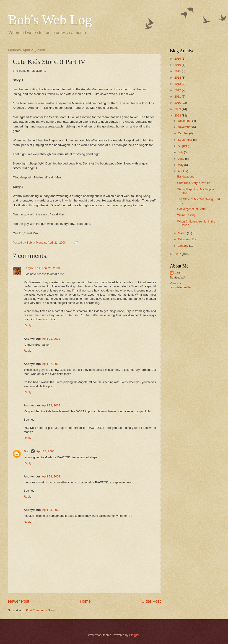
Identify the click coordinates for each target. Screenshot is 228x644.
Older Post (151, 601)
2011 (178, 97)
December (185, 121)
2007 (178, 254)
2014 (178, 78)
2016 (178, 65)
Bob (27, 451)
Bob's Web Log (50, 20)
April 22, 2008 (51, 364)
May (181, 165)
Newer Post (19, 601)
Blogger (134, 635)
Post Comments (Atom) (41, 610)
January (183, 246)
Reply (27, 325)
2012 (178, 90)
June (181, 159)
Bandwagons (186, 176)
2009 (178, 109)
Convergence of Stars (191, 209)
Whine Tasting (186, 215)
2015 (178, 71)
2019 (178, 59)
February (184, 239)
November (185, 127)
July (181, 152)
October (183, 133)
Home (85, 601)
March (182, 233)
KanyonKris (32, 268)
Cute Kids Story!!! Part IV (193, 183)
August (183, 146)
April (181, 171)
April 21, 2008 (51, 268)
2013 (178, 84)
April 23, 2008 (51, 405)
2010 (178, 103)
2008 (178, 115)
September (185, 140)
